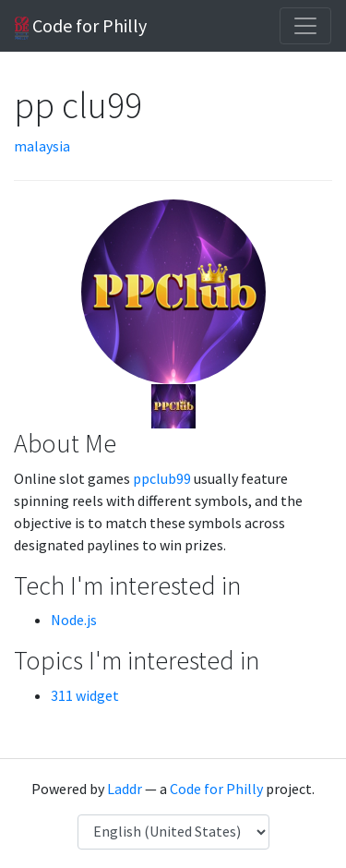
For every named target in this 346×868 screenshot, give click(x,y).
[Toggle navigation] (305, 26)
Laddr (125, 789)
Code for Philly (81, 27)
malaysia (42, 146)
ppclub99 (162, 478)
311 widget (85, 695)
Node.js (74, 620)
